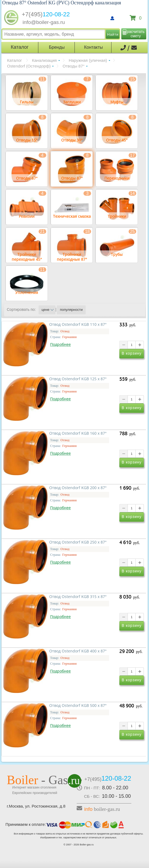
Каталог (15, 60)
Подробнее (60, 345)
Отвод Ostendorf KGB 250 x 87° (78, 542)
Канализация (44, 60)
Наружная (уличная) (88, 60)
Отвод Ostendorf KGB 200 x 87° (78, 488)
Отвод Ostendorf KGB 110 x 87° (78, 324)
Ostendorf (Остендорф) (29, 66)
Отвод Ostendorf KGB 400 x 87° (78, 651)
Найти (113, 34)
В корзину (132, 353)
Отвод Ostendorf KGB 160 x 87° (78, 433)
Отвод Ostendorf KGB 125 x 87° (78, 379)
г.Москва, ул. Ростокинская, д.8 (36, 806)
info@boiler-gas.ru (44, 22)
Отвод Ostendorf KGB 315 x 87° (78, 597)
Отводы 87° (74, 66)
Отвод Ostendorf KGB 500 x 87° (78, 706)
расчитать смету (136, 34)
